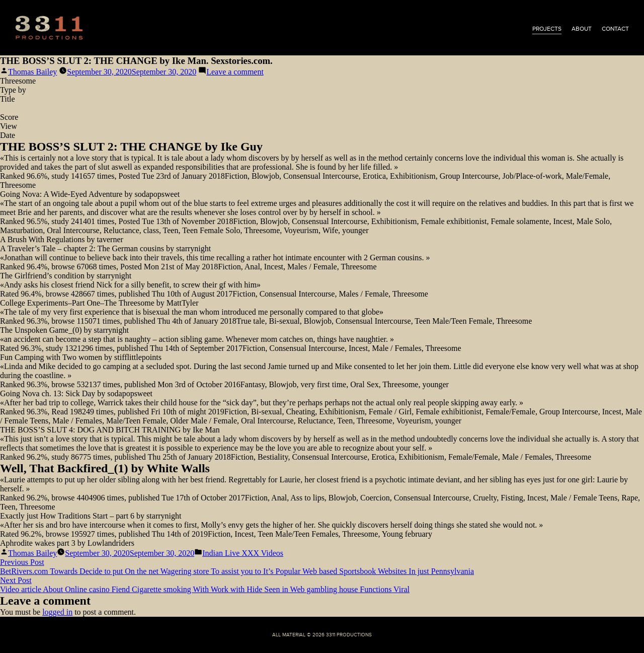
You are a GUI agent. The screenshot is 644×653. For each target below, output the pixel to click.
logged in (57, 612)
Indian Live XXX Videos (243, 553)
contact (615, 29)
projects (547, 29)
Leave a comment (235, 72)
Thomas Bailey (32, 72)
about (582, 29)
